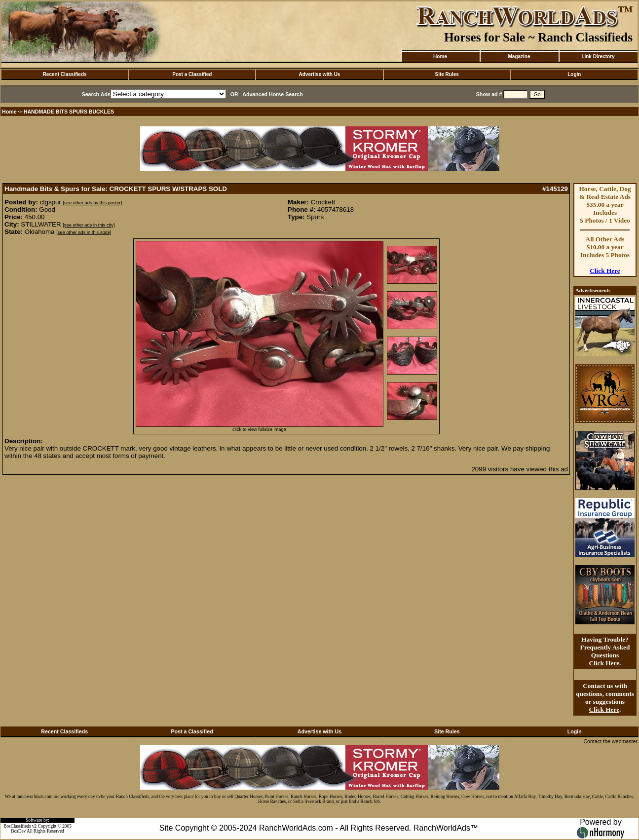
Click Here (605, 271)
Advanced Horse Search (273, 94)
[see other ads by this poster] (93, 203)
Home (440, 57)
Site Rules (447, 74)
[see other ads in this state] (84, 232)
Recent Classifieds (65, 74)
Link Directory (598, 57)
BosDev (18, 831)
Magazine (519, 57)
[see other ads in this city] (89, 225)
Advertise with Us (320, 74)
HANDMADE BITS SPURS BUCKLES (69, 112)
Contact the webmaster (610, 741)
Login (574, 74)
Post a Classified (192, 74)
